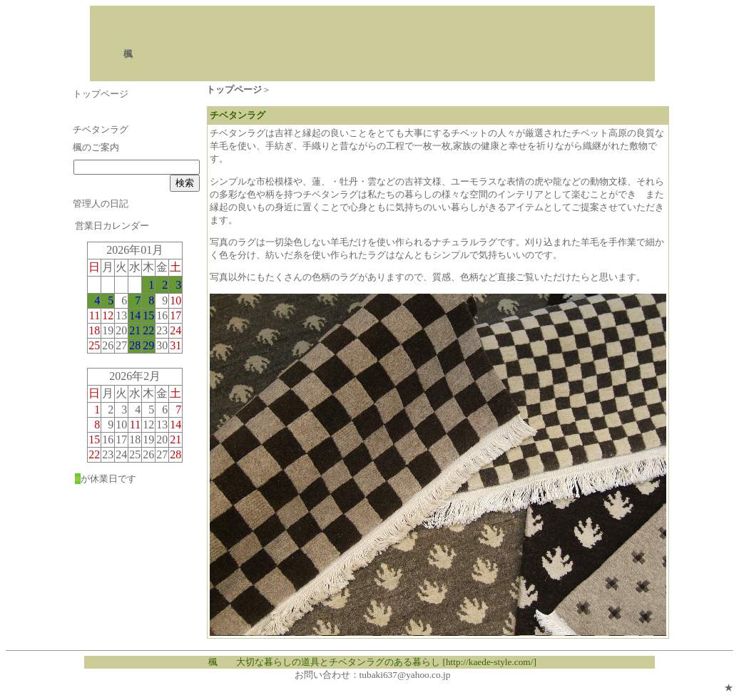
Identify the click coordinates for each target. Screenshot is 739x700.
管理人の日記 (101, 204)
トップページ (101, 94)
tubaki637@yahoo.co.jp (405, 675)
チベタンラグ (101, 129)
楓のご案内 (96, 147)
